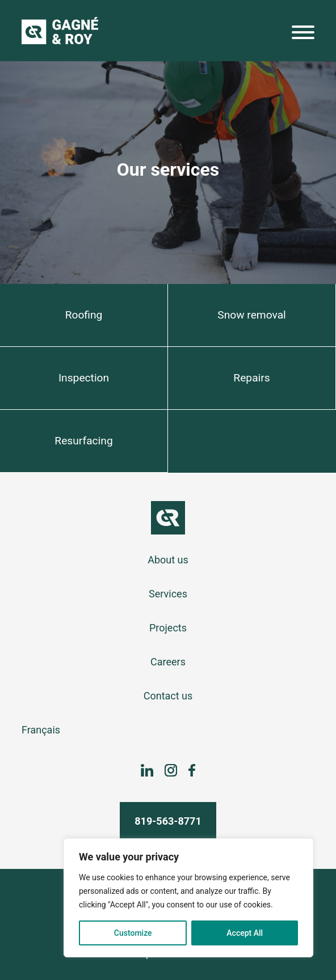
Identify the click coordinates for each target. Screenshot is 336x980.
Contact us (168, 696)
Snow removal (252, 315)
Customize (133, 933)
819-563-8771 (168, 821)
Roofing (84, 315)
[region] (188, 898)
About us (168, 560)
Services (168, 594)
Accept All (245, 933)
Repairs (251, 378)
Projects (168, 628)
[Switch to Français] (168, 730)
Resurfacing (83, 441)
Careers (168, 662)
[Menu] (303, 35)
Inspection (84, 378)
